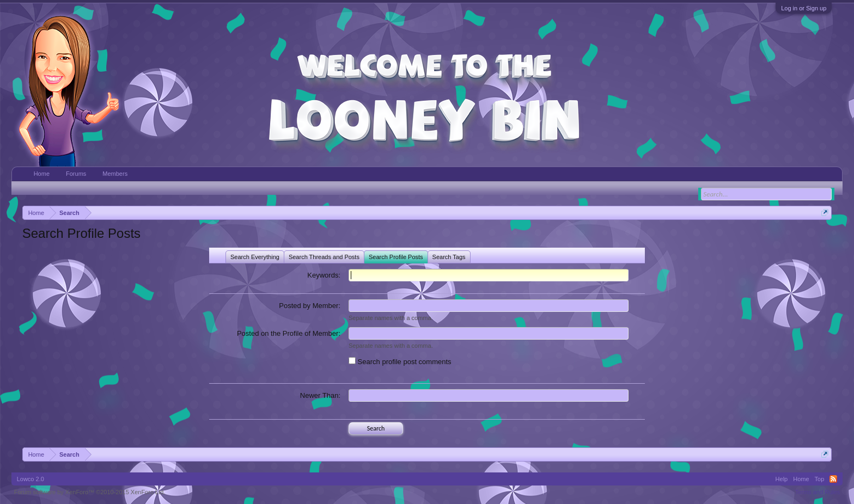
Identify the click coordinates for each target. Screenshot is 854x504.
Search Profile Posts (396, 257)
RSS (833, 479)
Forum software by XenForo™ (90, 492)
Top (820, 479)
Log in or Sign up (804, 8)
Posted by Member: (310, 306)
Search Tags (449, 257)
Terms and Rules (818, 492)
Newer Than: (320, 395)
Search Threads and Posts (324, 257)
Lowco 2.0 (30, 479)
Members (115, 174)
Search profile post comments (400, 362)
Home (42, 174)
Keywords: (324, 275)
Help (782, 479)
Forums (76, 174)
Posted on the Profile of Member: (289, 333)
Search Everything (255, 257)
